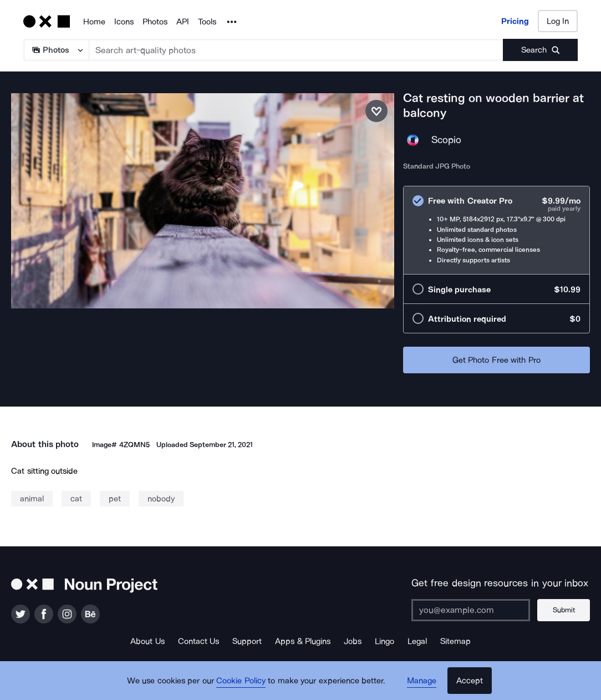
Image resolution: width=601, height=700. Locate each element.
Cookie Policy (241, 681)
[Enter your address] (471, 610)
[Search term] (296, 50)
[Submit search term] (540, 50)
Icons (124, 22)
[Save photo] (376, 111)
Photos (155, 22)
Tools (207, 22)
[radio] (496, 230)
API (183, 22)
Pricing (515, 21)
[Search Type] (56, 50)
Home (94, 22)
